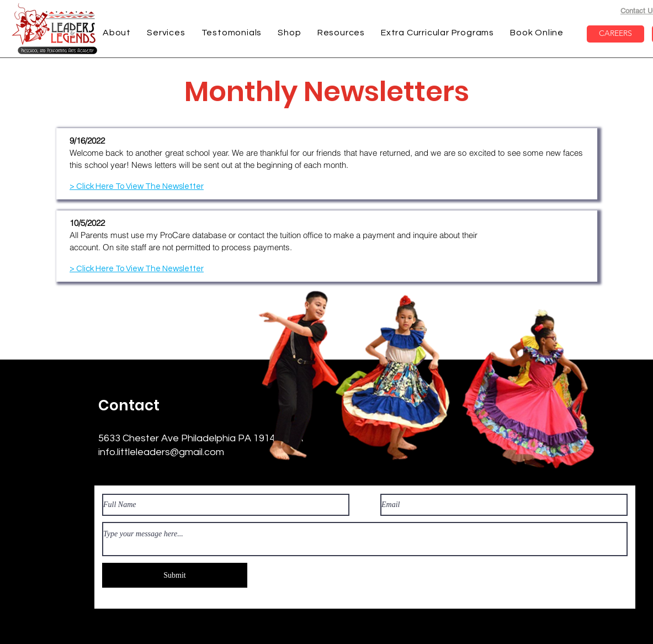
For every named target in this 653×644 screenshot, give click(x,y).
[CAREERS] (615, 34)
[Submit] (175, 575)
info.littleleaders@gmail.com (161, 452)
